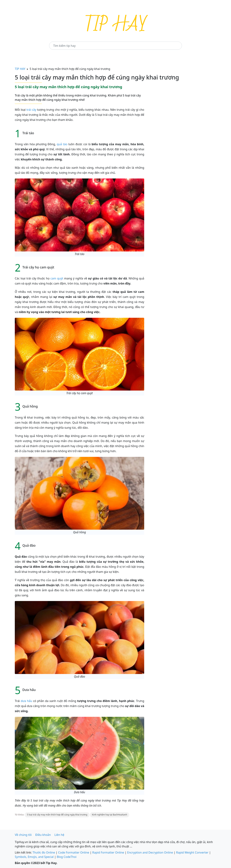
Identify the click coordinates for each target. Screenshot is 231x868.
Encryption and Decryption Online (150, 852)
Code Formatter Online (74, 852)
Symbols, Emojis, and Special (34, 857)
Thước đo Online (44, 852)
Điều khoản (43, 835)
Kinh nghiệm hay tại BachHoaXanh (110, 815)
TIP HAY (20, 69)
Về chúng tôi (23, 835)
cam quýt (57, 278)
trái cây (31, 110)
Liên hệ (59, 835)
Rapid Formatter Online (108, 852)
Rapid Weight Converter (192, 852)
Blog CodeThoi (67, 857)
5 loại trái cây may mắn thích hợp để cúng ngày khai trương (57, 815)
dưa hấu (27, 701)
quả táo (62, 144)
